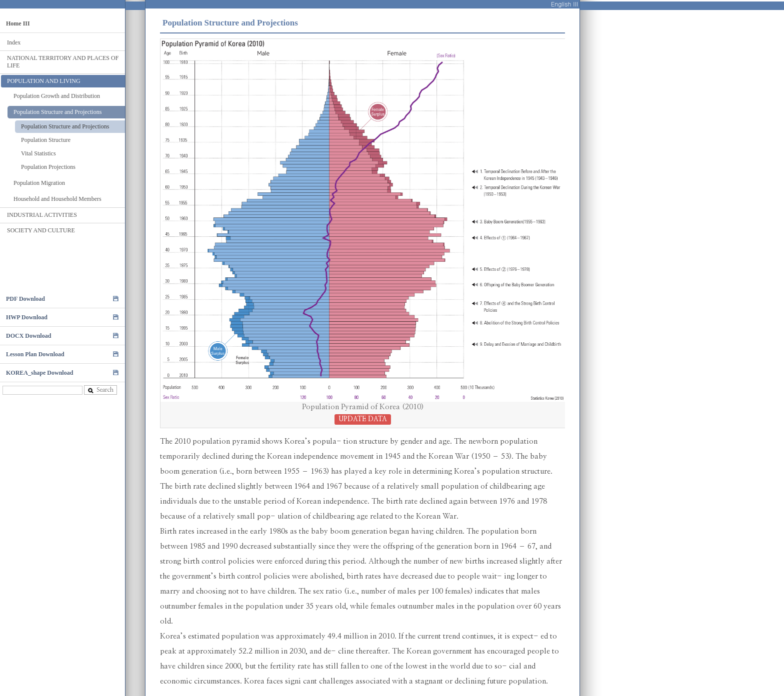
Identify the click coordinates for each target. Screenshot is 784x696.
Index (14, 42)
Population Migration (39, 183)
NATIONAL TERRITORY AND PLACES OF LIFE (63, 62)
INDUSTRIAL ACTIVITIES (42, 215)
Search (100, 390)
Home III (18, 23)
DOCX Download (28, 336)
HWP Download (27, 317)
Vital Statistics (38, 153)
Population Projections (48, 167)
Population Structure (46, 140)
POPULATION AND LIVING (44, 81)
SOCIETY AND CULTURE (41, 230)
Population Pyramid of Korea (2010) (363, 413)
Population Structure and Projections (57, 112)
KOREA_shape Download (39, 373)
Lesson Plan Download (35, 354)
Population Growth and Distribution (57, 96)
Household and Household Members (57, 199)
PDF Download (25, 299)
